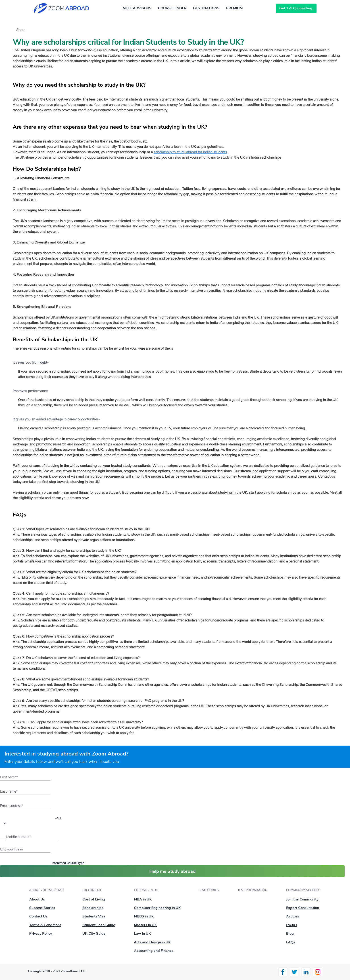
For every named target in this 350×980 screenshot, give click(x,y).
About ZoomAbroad (46, 890)
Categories (209, 890)
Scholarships (93, 908)
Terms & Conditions (45, 925)
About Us (37, 899)
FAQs (291, 942)
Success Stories (42, 908)
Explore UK (92, 890)
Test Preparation (252, 890)
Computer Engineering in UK (157, 908)
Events (292, 925)
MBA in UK (143, 899)
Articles (293, 916)
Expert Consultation (303, 908)
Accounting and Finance (154, 951)
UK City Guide (94, 934)
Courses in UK (146, 890)
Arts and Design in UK (152, 942)
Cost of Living (94, 899)
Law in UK (142, 934)
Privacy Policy (41, 934)
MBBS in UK (144, 916)
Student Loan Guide (99, 925)
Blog (290, 934)
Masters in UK (145, 925)
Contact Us (38, 916)
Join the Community (302, 899)
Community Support (303, 890)
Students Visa (94, 916)
